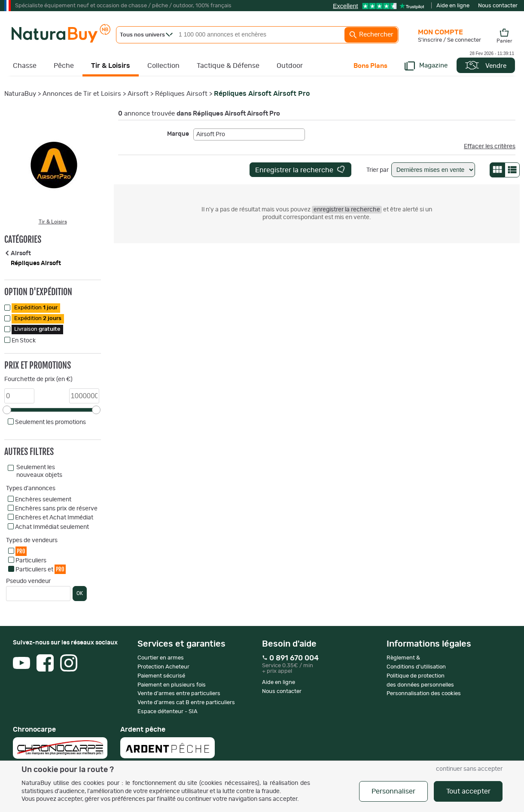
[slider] (7, 410)
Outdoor (290, 66)
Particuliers (31, 561)
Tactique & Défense (228, 66)
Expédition (36, 308)
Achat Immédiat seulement (52, 527)
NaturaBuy (20, 94)
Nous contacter (498, 6)
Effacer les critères (490, 147)
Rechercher (371, 35)
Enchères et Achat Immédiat (54, 518)
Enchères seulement (43, 500)
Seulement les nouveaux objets (39, 471)
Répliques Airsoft (181, 94)
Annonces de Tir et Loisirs (82, 94)
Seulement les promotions (50, 422)
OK (80, 593)
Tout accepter (468, 791)
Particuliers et (41, 569)
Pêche (64, 66)
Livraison (37, 329)
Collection (163, 66)
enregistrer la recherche (347, 210)
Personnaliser (393, 791)
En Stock (24, 341)
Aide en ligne (453, 6)
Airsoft (138, 94)
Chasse (25, 66)
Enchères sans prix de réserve (56, 509)
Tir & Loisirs (111, 66)
